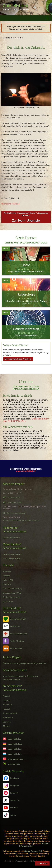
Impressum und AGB (12, 593)
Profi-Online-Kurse (11, 559)
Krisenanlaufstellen (19, 634)
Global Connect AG (33, 851)
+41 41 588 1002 (13, 498)
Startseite (7, 571)
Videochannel (16, 648)
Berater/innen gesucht (13, 554)
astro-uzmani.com (16, 759)
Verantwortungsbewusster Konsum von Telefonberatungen (20, 678)
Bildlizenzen (8, 602)
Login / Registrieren (11, 538)
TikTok (13, 815)
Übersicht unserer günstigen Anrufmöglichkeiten (24, 663)
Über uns (7, 584)
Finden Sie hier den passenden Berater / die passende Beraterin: (26, 217)
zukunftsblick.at (15, 749)
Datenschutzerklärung (12, 589)
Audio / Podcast (17, 641)
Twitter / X (15, 800)
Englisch (6, 700)
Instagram (14, 786)
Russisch (7, 709)
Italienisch (7, 705)
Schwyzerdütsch (10, 713)
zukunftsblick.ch (15, 739)
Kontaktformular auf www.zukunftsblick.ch (21, 520)
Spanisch (7, 722)
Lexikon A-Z (15, 626)
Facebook (14, 778)
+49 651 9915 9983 (14, 503)
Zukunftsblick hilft (18, 619)
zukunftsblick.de (15, 744)
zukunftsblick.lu (15, 754)
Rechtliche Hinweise (10, 204)
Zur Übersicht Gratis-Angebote (18, 359)
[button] (47, 18)
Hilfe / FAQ (8, 580)
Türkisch (6, 726)
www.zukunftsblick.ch (26, 471)
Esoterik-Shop (14, 764)
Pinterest (14, 793)
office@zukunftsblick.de (15, 513)
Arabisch (7, 696)
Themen (6, 576)
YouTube (14, 808)
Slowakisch (8, 718)
